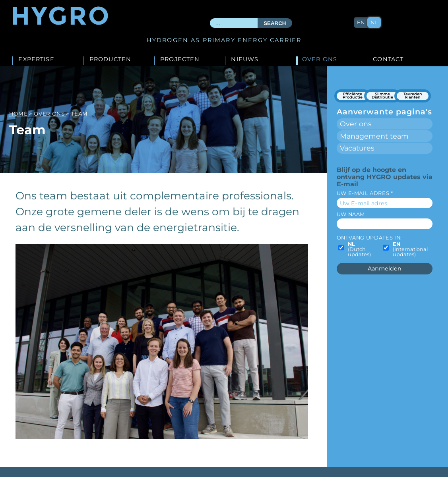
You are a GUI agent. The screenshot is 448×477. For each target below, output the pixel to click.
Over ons (320, 60)
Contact (388, 60)
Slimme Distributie (382, 96)
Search (275, 23)
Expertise (36, 60)
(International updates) (410, 249)
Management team (374, 136)
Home (18, 114)
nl (374, 22)
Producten (110, 60)
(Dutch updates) (359, 249)
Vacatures (357, 148)
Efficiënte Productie (353, 96)
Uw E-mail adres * (365, 193)
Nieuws (245, 60)
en (361, 22)
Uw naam (351, 214)
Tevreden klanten (413, 96)
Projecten (180, 60)
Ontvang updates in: (369, 238)
